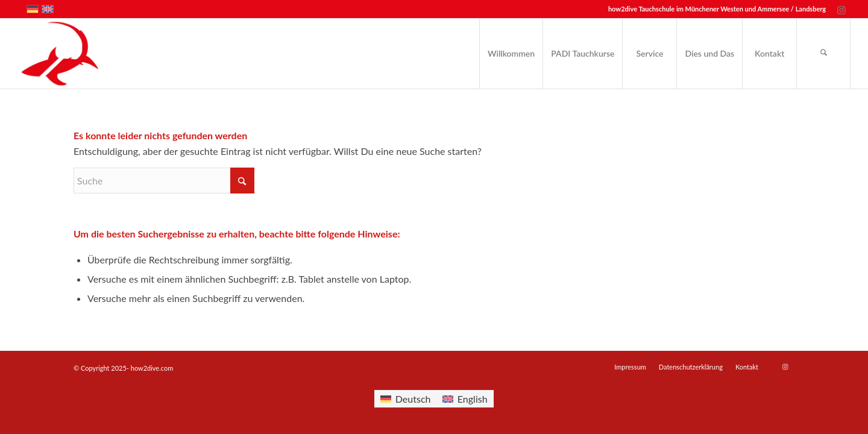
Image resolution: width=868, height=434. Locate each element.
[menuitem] (511, 54)
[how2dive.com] (60, 54)
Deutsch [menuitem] (413, 399)
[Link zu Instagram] (841, 9)
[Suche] (823, 54)
